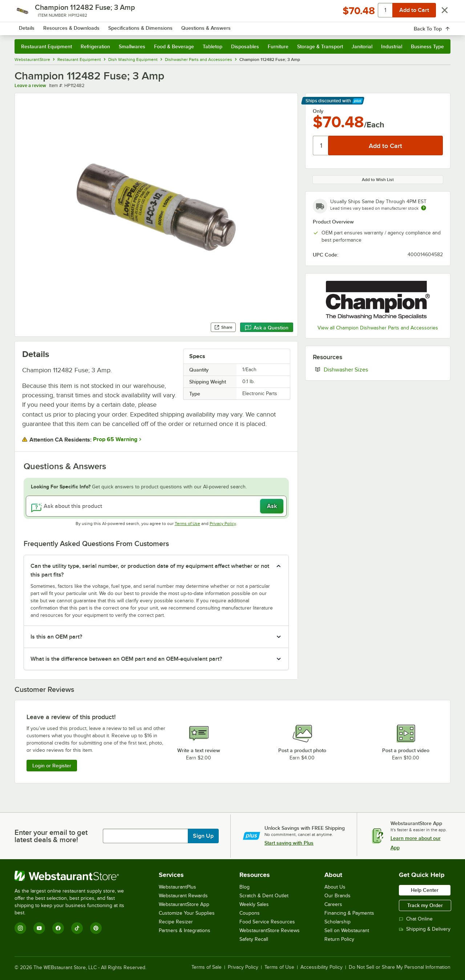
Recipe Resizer (176, 922)
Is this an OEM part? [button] (56, 637)
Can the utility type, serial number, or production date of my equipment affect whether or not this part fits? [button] (150, 570)
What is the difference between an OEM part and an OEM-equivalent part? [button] (126, 659)
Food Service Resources (267, 922)
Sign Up (203, 836)
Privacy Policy (223, 524)
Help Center (425, 890)
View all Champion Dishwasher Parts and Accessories (378, 328)
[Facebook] (58, 928)
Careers (333, 904)
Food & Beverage (174, 46)
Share (223, 327)
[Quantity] (321, 145)
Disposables (245, 46)
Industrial (392, 46)
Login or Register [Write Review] (52, 766)
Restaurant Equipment (46, 46)
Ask (272, 506)
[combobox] (223, 25)
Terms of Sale (207, 967)
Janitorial (362, 46)
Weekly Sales (254, 904)
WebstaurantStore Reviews (270, 930)
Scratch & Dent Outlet (264, 896)
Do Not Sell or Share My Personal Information (400, 967)
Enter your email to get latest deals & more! (51, 836)
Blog (244, 887)
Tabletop (213, 46)
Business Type (427, 46)
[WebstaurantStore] (74, 876)
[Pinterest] (96, 928)
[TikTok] (77, 928)
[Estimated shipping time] (424, 208)
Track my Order (425, 905)
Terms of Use (187, 524)
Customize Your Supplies (187, 913)
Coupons (250, 913)
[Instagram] (20, 928)
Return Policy (339, 939)
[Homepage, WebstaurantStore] (76, 26)
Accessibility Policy (322, 967)
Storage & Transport (320, 46)
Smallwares (132, 46)
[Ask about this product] (156, 506)
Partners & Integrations (185, 930)
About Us (335, 887)
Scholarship (337, 922)
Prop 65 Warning (115, 439)
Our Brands (337, 896)
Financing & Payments (349, 913)
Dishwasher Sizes (368, 369)
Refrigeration (95, 46)
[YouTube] (39, 928)
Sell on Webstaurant (347, 930)
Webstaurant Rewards (183, 896)
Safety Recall (254, 939)
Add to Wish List (378, 180)
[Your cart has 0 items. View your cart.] (439, 25)
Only (318, 111)
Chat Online (416, 919)
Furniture (278, 46)
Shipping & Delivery (425, 929)
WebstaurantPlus (177, 887)
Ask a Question (267, 328)
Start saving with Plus (289, 843)
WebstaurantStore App (184, 904)
